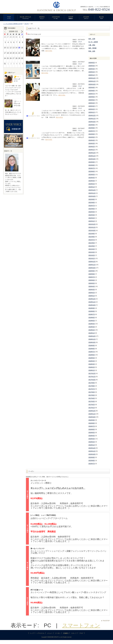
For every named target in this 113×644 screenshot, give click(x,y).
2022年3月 (92, 215)
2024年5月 (92, 137)
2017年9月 (92, 383)
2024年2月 (92, 147)
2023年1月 (92, 187)
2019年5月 (92, 321)
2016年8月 (92, 423)
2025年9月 (92, 87)
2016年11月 (92, 414)
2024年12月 (92, 115)
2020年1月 (92, 296)
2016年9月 (92, 420)
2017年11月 (92, 377)
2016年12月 (92, 411)
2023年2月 (92, 184)
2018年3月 (92, 364)
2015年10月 (92, 454)
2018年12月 (92, 336)
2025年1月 (92, 112)
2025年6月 (92, 97)
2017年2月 (92, 405)
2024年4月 (92, 140)
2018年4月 (92, 361)
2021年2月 (92, 255)
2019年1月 (92, 333)
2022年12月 (92, 190)
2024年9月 (92, 125)
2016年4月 (92, 436)
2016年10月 (92, 417)
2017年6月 (92, 392)
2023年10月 (92, 159)
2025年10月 (92, 84)
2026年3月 (92, 69)
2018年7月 (92, 352)
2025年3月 (92, 106)
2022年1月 (92, 221)
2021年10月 (92, 230)
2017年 (27, 24)
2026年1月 (92, 75)
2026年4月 (92, 66)
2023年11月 (92, 156)
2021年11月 (92, 227)
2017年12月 (92, 373)
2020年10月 (92, 268)
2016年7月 (92, 426)
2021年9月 (92, 234)
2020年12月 (92, 262)
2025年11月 (92, 81)
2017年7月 (92, 389)
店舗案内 (72, 17)
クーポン (56, 17)
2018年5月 (92, 358)
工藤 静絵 (92, 45)
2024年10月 (92, 122)
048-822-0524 (99, 9)
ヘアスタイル (26, 17)
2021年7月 (92, 240)
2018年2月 (92, 367)
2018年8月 (92, 349)
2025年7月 (92, 94)
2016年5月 (92, 433)
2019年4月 (92, 324)
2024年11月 (92, 119)
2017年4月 (92, 398)
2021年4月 (92, 249)
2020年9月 (92, 271)
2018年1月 (92, 370)
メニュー (42, 17)
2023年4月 (92, 178)
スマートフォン (81, 625)
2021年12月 (92, 224)
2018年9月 (92, 345)
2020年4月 (92, 286)
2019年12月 (92, 299)
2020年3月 (92, 290)
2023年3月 (92, 181)
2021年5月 (92, 246)
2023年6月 (92, 171)
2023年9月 (92, 162)
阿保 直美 (92, 51)
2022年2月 (92, 218)
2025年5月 (92, 100)
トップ (10, 17)
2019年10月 (92, 305)
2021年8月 (92, 237)
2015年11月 (92, 451)
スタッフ (87, 17)
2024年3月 (92, 143)
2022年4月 (92, 212)
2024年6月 (92, 134)
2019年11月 (92, 302)
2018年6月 (92, 355)
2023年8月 (92, 165)
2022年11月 (92, 193)
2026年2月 (92, 72)
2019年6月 (92, 318)
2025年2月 (92, 109)
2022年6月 (92, 209)
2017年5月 (92, 395)
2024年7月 (92, 131)
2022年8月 (92, 202)
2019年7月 (92, 314)
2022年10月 (92, 196)
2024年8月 (92, 128)
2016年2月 (92, 442)
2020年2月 (92, 293)
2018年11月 (92, 339)
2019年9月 (92, 308)
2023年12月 (92, 153)
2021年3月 (92, 252)
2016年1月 (92, 445)
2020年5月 (92, 283)
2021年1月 (92, 258)
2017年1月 (92, 408)
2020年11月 (92, 265)
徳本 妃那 (92, 39)
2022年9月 (92, 199)
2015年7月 (92, 464)
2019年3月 (92, 327)
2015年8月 (92, 460)
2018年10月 (92, 342)
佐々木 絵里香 (93, 42)
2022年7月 (92, 206)
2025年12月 (92, 78)
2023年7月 (92, 168)
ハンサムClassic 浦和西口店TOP (13, 24)
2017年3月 (92, 401)
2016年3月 (92, 439)
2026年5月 (92, 63)
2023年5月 (92, 175)
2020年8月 (92, 274)
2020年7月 (92, 277)
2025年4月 (92, 103)
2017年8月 (92, 386)
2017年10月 (92, 380)
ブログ (102, 17)
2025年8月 (92, 91)
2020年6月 (92, 280)
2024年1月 (92, 150)
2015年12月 (92, 448)
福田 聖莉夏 (92, 48)
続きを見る (49, 51)
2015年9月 (92, 457)
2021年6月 (92, 243)
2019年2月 (92, 330)
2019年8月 (92, 311)
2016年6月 (92, 429)
